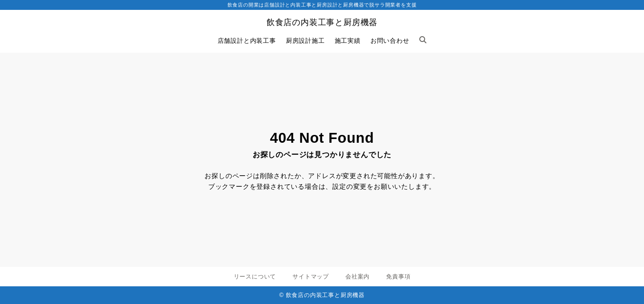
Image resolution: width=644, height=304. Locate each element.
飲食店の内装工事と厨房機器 (322, 22)
